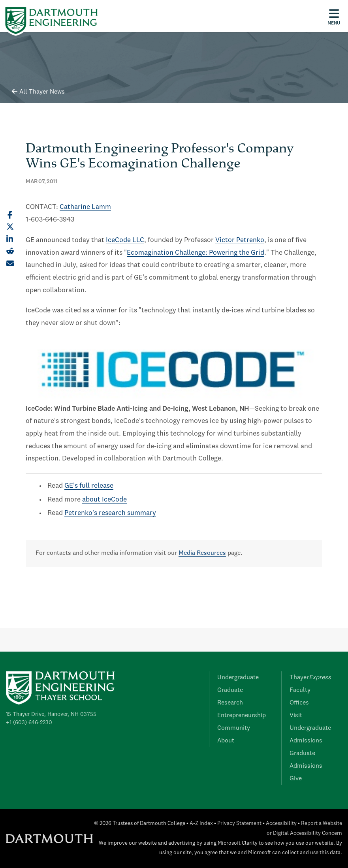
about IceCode (104, 500)
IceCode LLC (125, 240)
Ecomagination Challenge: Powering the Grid (196, 253)
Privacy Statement (239, 824)
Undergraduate (238, 678)
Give (296, 779)
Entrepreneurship (242, 716)
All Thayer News (38, 92)
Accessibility (281, 824)
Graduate (230, 690)
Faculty (300, 690)
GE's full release (89, 486)
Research (230, 703)
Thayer (310, 678)
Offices (299, 703)
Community (234, 728)
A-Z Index (201, 824)
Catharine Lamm (85, 207)
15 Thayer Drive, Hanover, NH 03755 (51, 714)
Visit (296, 716)
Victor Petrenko (240, 240)
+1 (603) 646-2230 (29, 723)
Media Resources (202, 553)
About (226, 741)
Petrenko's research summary (110, 513)
